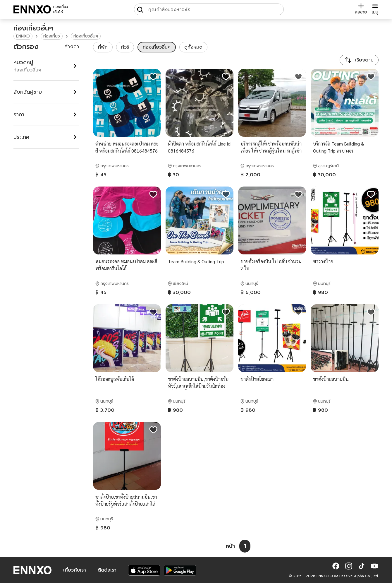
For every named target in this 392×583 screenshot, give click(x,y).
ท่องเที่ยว (52, 36)
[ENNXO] (32, 9)
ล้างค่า (72, 47)
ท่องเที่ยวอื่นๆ (86, 36)
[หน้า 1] (245, 546)
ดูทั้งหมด (193, 47)
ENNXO (23, 36)
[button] (336, 566)
